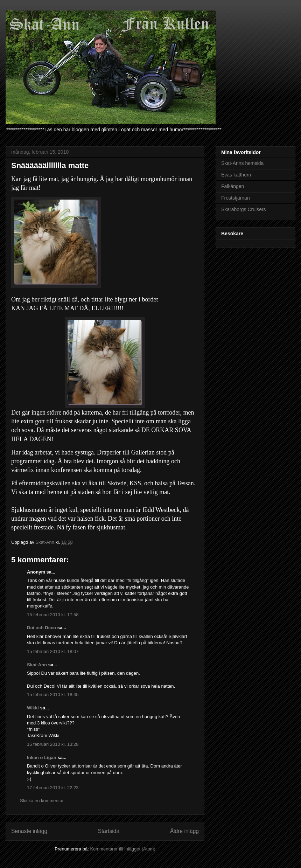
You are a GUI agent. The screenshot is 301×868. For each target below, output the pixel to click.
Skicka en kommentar (42, 801)
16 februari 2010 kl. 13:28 (53, 744)
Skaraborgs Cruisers (244, 209)
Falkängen (233, 186)
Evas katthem (236, 175)
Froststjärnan (236, 198)
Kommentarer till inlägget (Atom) (122, 849)
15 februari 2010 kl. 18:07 (53, 651)
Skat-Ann (37, 665)
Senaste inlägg (29, 831)
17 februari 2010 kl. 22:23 (53, 788)
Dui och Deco (41, 628)
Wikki (33, 708)
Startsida (109, 831)
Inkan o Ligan (42, 758)
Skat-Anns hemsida (242, 163)
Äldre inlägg (184, 831)
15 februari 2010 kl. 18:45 (53, 695)
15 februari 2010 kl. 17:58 (53, 615)
